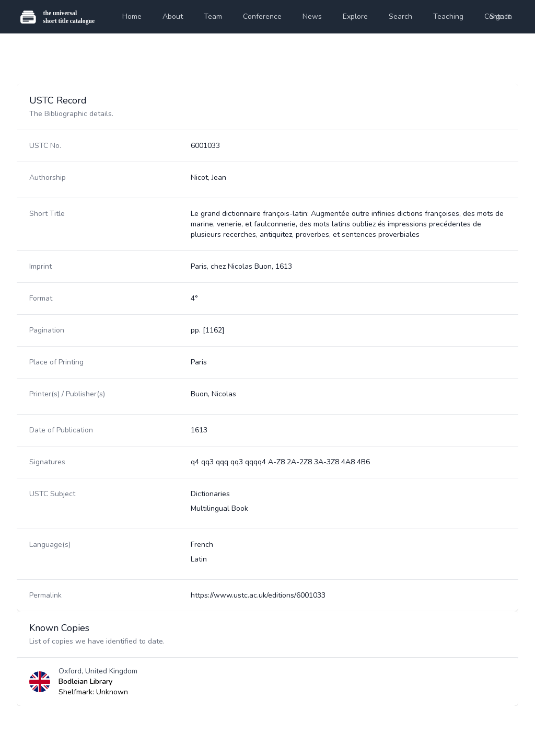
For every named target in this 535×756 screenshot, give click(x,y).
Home (132, 16)
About (173, 16)
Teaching (448, 16)
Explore (355, 16)
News (312, 16)
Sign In (501, 16)
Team (213, 16)
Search (400, 16)
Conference (262, 16)
